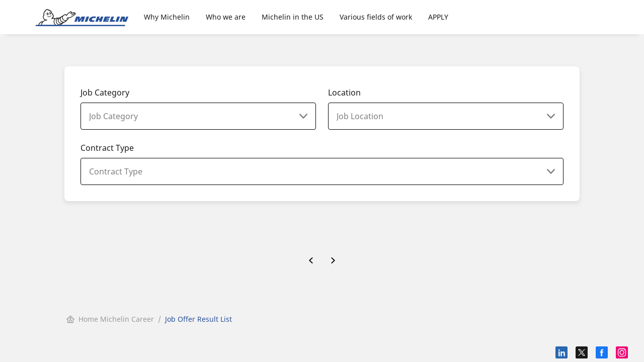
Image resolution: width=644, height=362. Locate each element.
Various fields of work (376, 17)
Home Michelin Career (110, 319)
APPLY (438, 17)
